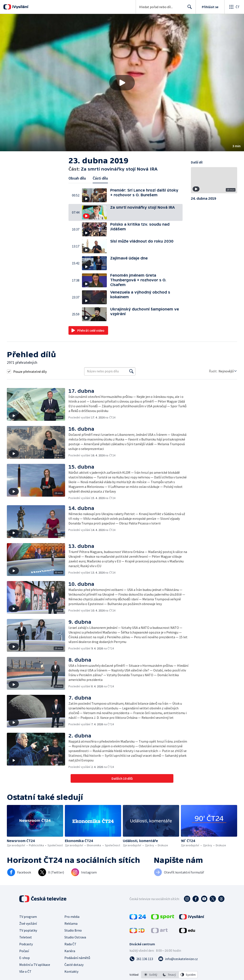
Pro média (72, 917)
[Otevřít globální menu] (234, 7)
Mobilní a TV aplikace (35, 965)
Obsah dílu (77, 178)
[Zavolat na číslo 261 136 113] (141, 959)
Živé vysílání (28, 923)
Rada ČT (70, 944)
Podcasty (26, 944)
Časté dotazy (74, 965)
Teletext (26, 937)
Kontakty (71, 971)
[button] (122, 83)
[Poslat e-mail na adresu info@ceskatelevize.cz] (178, 959)
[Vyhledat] (131, 371)
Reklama (71, 923)
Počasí (24, 951)
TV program (28, 917)
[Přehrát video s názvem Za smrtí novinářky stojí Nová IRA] (122, 83)
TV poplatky (28, 930)
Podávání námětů (77, 958)
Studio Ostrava (75, 937)
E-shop (25, 958)
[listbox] (169, 975)
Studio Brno (73, 930)
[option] (151, 975)
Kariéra (70, 951)
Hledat (188, 9)
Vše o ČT (25, 971)
